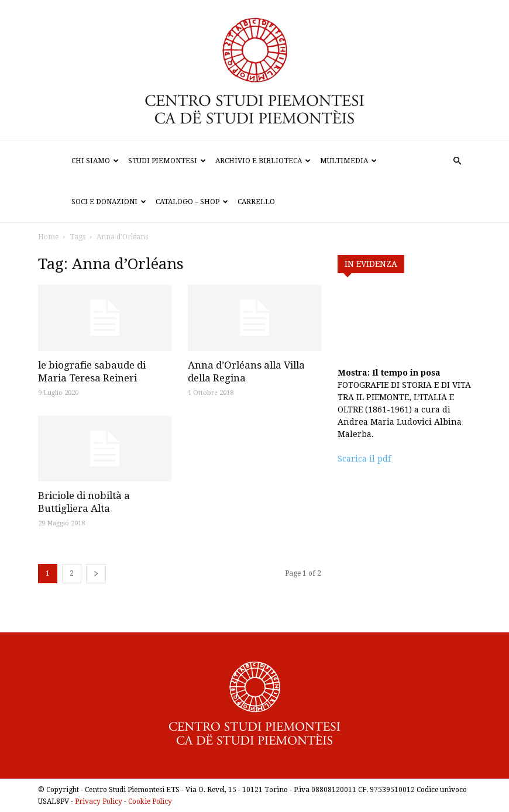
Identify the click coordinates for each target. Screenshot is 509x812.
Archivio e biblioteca (263, 161)
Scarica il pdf (364, 459)
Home (48, 237)
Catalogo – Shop (192, 202)
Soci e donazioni (109, 202)
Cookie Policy (150, 801)
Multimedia (348, 161)
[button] (457, 161)
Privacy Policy (99, 801)
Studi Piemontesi (167, 161)
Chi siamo (95, 161)
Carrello (256, 202)
